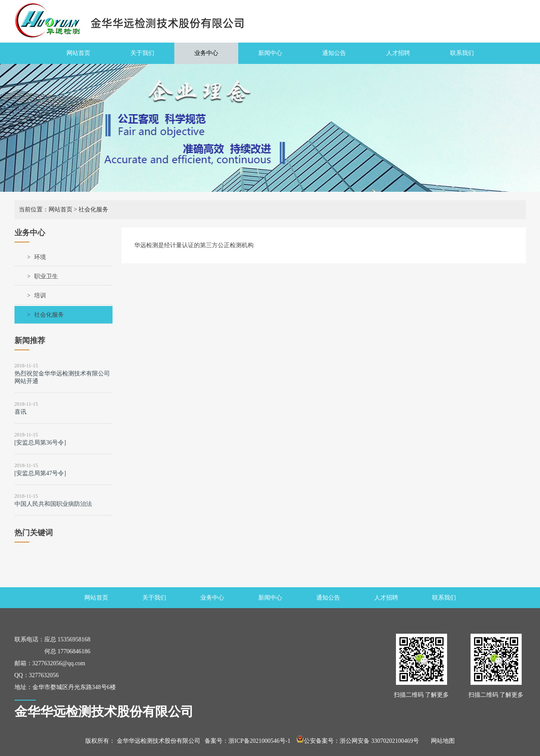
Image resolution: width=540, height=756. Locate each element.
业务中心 (206, 53)
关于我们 (142, 53)
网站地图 (440, 741)
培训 (40, 296)
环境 (40, 257)
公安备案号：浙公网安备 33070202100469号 (358, 741)
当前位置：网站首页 (46, 209)
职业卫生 (46, 276)
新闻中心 (270, 53)
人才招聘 (398, 53)
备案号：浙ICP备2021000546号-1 (247, 741)
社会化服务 (49, 315)
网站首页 (78, 53)
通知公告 (334, 53)
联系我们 (462, 53)
